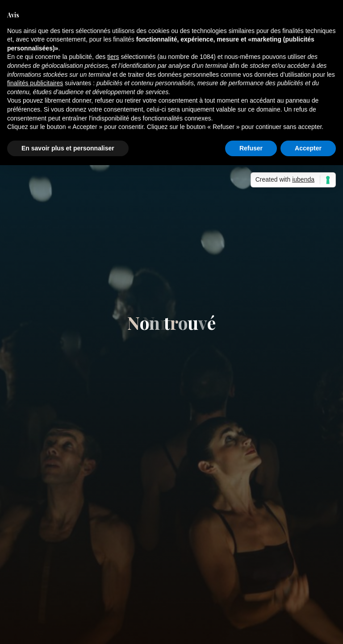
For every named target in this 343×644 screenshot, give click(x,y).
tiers (113, 57)
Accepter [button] (308, 148)
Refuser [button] (251, 148)
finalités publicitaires (35, 83)
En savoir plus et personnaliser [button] (68, 148)
